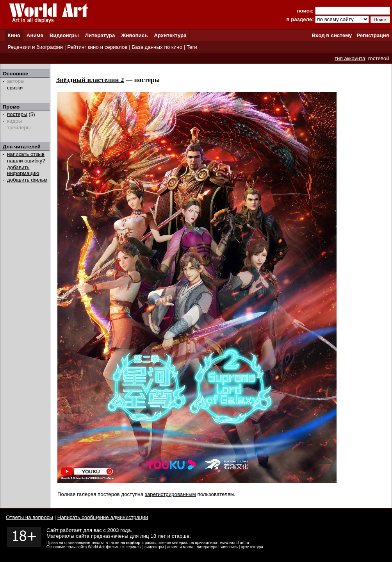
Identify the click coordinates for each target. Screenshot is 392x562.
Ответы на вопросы (29, 517)
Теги (192, 47)
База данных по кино (157, 47)
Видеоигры (64, 35)
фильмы (114, 547)
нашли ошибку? (26, 161)
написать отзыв (26, 154)
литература (207, 547)
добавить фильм (27, 180)
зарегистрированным (170, 494)
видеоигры (154, 547)
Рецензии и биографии (35, 47)
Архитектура (170, 35)
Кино (14, 35)
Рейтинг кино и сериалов (97, 47)
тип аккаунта (350, 58)
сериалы (134, 547)
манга (188, 547)
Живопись (134, 35)
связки (15, 88)
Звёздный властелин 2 (90, 80)
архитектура (252, 547)
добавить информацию (23, 170)
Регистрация (373, 35)
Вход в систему (332, 35)
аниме (173, 547)
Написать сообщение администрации (103, 517)
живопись (229, 547)
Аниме (35, 35)
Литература (100, 35)
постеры (17, 114)
